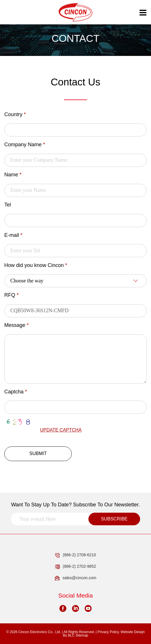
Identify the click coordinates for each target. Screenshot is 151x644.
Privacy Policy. (109, 632)
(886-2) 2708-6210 (76, 555)
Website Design (133, 632)
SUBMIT (38, 453)
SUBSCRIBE (114, 519)
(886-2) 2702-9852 (76, 567)
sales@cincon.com (76, 578)
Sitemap (82, 635)
